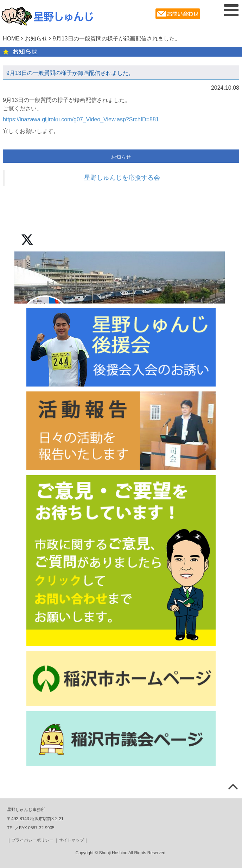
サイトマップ (71, 840)
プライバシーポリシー (32, 840)
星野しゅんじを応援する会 (122, 178)
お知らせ (36, 39)
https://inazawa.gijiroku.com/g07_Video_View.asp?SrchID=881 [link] (81, 119)
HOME (11, 39)
